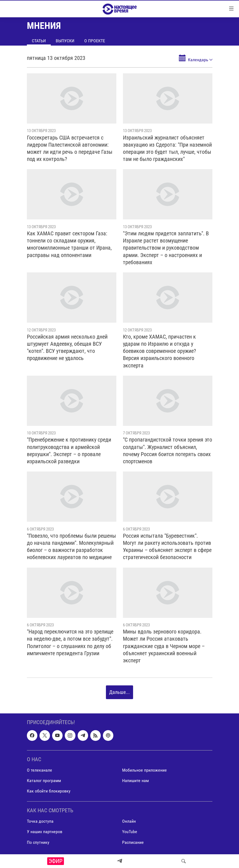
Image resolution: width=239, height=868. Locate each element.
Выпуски (65, 41)
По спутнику (38, 842)
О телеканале (40, 770)
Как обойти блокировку (49, 791)
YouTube (130, 832)
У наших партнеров (45, 832)
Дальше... (119, 692)
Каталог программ (44, 781)
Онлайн (129, 821)
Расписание (133, 842)
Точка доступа (40, 821)
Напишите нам (135, 781)
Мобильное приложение (144, 770)
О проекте (95, 41)
